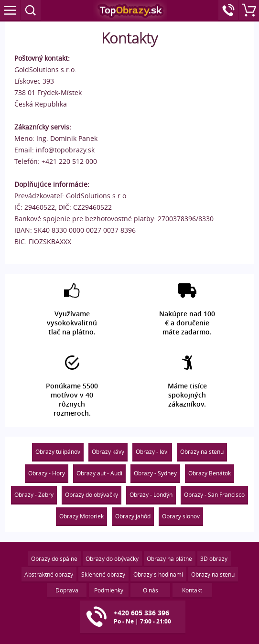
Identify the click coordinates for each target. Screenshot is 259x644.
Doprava (67, 590)
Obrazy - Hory (47, 473)
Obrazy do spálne (54, 558)
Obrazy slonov (181, 516)
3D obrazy (214, 558)
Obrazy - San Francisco (214, 494)
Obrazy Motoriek (81, 516)
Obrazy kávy (108, 451)
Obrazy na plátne (169, 558)
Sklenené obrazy (103, 574)
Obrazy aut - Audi (99, 473)
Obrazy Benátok (210, 473)
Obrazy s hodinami (158, 574)
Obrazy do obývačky (92, 494)
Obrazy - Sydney (155, 473)
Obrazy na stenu (202, 451)
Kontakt (192, 590)
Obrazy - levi (152, 451)
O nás (151, 590)
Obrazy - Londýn (151, 494)
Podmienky (109, 590)
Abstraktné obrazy (49, 574)
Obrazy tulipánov (58, 451)
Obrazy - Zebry (34, 494)
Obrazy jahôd (133, 516)
